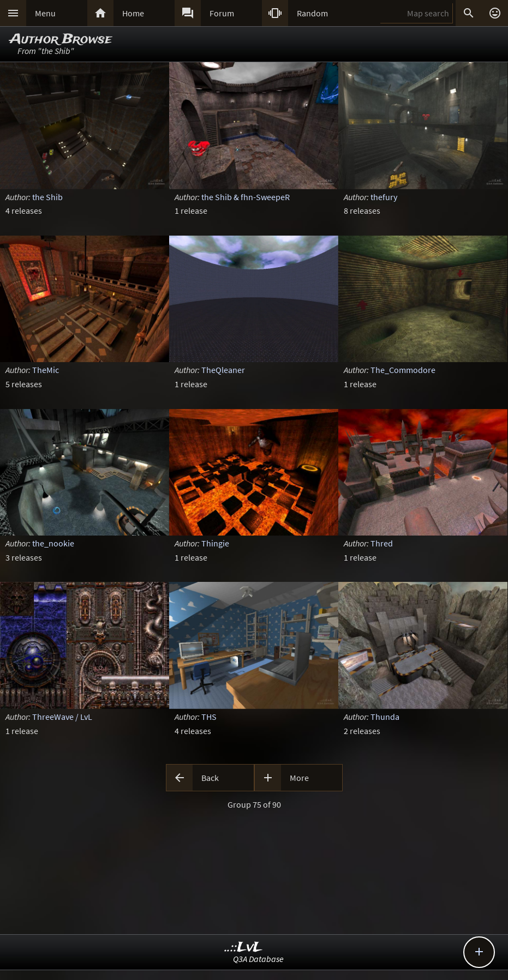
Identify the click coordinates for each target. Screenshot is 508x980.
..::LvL (244, 948)
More (299, 778)
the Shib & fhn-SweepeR (246, 197)
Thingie (215, 543)
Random (312, 13)
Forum (222, 13)
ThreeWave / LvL (62, 717)
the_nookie (53, 543)
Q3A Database (258, 959)
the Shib (47, 197)
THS (209, 717)
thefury (384, 197)
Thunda (385, 717)
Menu (45, 13)
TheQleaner (223, 370)
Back (210, 778)
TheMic (46, 370)
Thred (382, 543)
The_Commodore (403, 370)
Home (133, 13)
